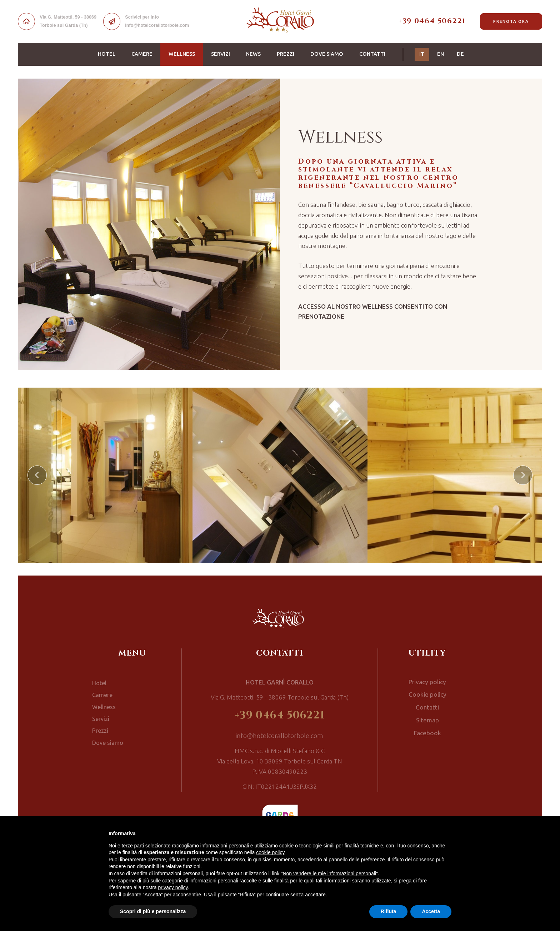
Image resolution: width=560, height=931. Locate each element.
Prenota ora (511, 21)
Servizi (221, 54)
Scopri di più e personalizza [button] (153, 911)
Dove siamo (327, 54)
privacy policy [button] (173, 887)
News (253, 54)
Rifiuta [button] (389, 911)
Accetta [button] (431, 911)
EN (441, 54)
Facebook (427, 729)
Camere (142, 54)
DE (460, 54)
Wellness (186, 53)
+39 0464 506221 (432, 21)
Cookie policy (427, 693)
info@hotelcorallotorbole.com (279, 736)
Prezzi (286, 54)
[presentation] (37, 475)
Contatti (372, 54)
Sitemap (427, 717)
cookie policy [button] (270, 852)
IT (424, 53)
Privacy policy (427, 681)
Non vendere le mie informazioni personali (329, 873)
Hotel (107, 54)
